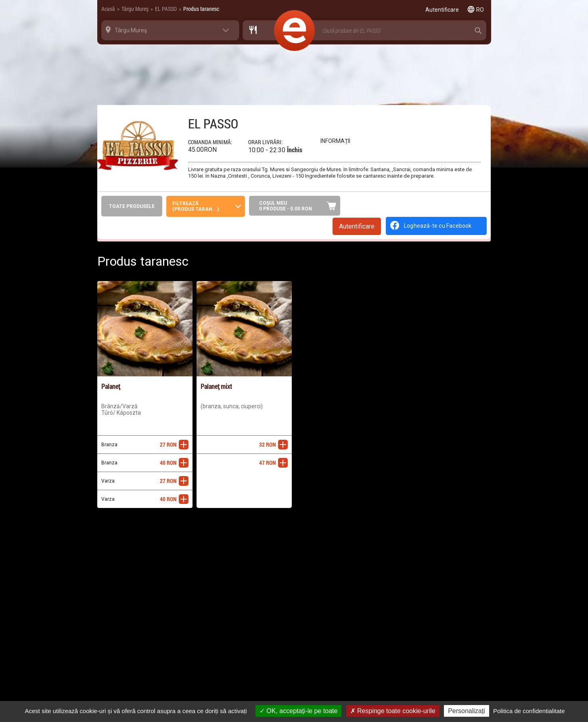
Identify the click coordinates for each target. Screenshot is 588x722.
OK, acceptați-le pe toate (299, 711)
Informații (335, 141)
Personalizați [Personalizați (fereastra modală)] (467, 711)
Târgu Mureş (135, 9)
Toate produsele (132, 206)
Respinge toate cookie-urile (393, 711)
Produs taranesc (201, 9)
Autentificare (357, 226)
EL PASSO (166, 9)
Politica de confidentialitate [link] (529, 711)
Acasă (108, 9)
